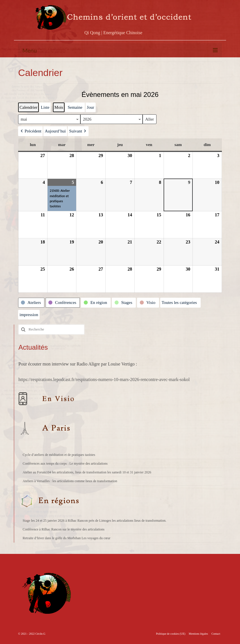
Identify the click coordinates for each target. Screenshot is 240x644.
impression (29, 316)
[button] (30, 131)
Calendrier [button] (28, 109)
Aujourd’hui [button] (55, 131)
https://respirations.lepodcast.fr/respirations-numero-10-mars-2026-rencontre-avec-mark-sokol (104, 379)
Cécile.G (40, 634)
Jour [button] (91, 107)
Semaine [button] (75, 107)
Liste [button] (45, 109)
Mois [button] (59, 107)
